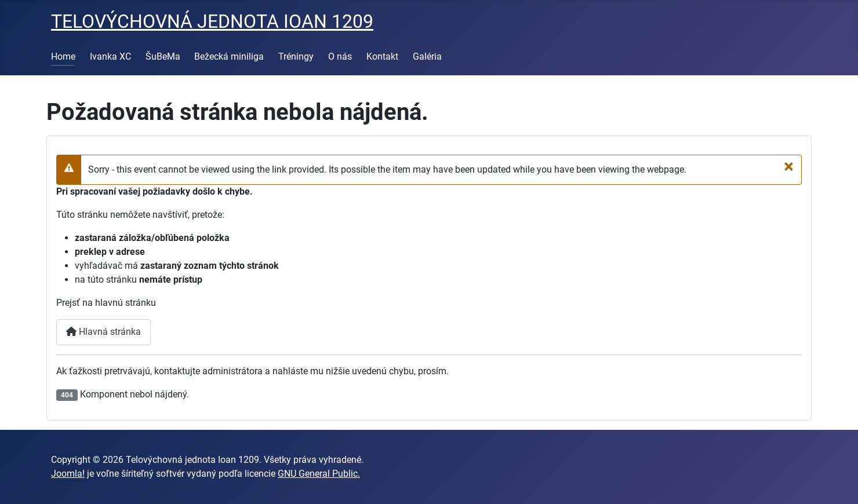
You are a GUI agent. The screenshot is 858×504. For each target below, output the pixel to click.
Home (63, 56)
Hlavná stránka (103, 332)
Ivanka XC (110, 56)
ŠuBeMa (163, 56)
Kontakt (382, 56)
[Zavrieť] (789, 166)
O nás (340, 56)
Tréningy (296, 56)
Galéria (427, 56)
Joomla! (68, 474)
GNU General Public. (319, 474)
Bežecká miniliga (229, 56)
